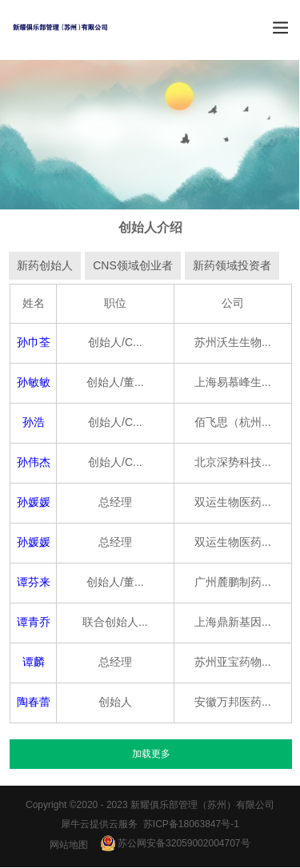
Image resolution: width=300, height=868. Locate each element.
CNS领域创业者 (133, 266)
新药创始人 (45, 266)
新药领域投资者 (232, 266)
